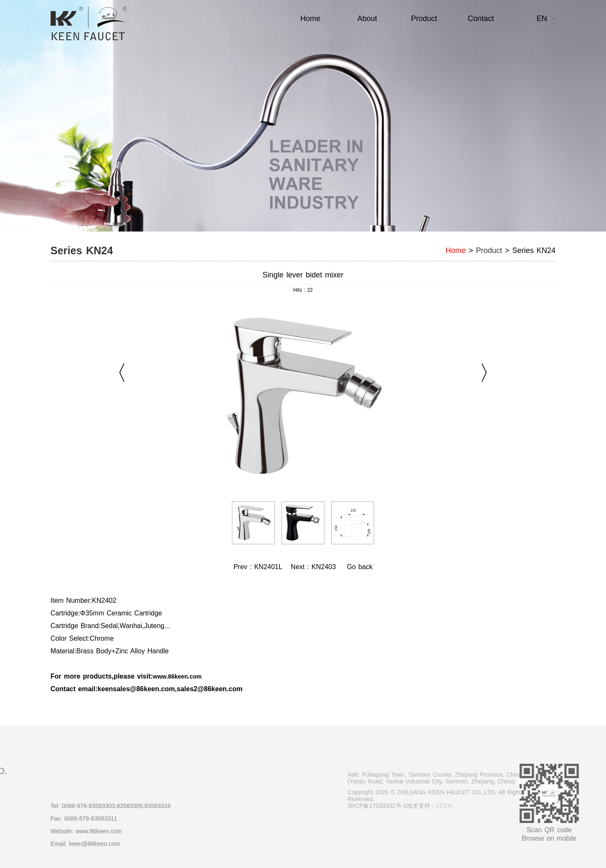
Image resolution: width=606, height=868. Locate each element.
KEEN (472, 806)
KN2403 (324, 567)
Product (489, 250)
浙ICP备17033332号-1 (405, 806)
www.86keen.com (177, 676)
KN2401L (268, 567)
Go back (360, 567)
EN (542, 19)
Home (456, 250)
